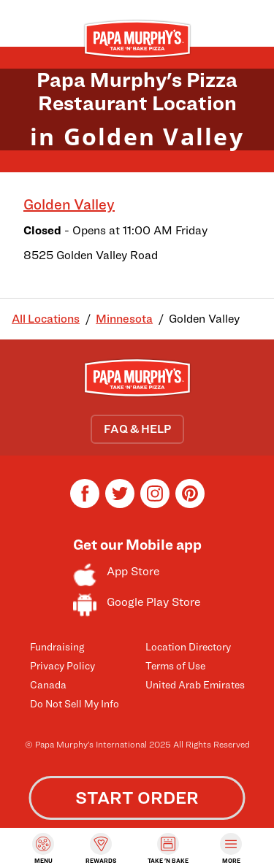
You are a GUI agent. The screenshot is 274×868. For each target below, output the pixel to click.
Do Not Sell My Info (75, 703)
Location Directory (188, 646)
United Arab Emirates (195, 684)
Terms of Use (175, 665)
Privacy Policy (62, 665)
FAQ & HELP (137, 429)
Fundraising (57, 646)
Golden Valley (69, 204)
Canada (48, 684)
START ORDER (137, 798)
